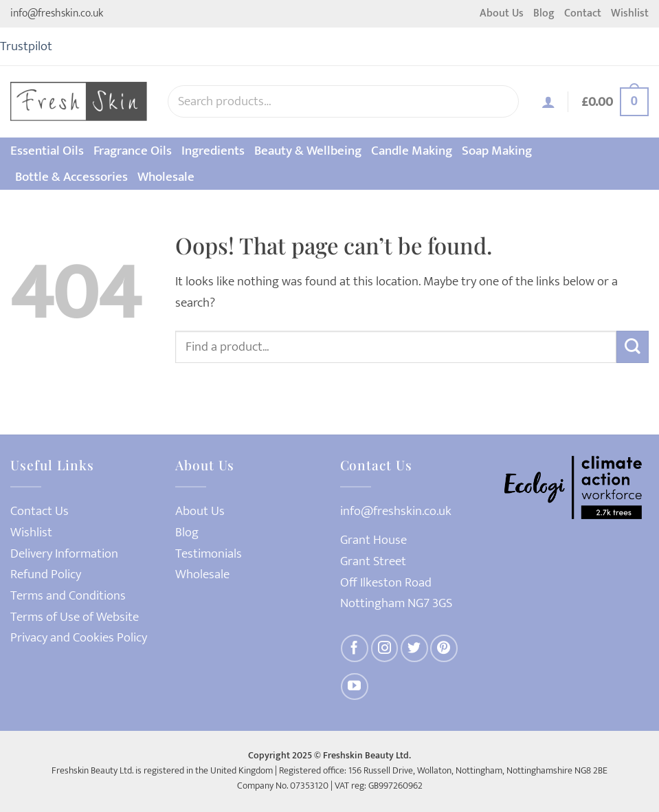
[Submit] (633, 347)
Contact (583, 13)
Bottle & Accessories (71, 177)
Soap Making (497, 151)
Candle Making (412, 151)
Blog (544, 13)
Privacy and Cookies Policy (79, 638)
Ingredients (213, 151)
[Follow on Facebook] (355, 648)
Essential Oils (47, 151)
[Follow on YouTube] (355, 687)
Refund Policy (46, 574)
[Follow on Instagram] (385, 648)
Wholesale (166, 177)
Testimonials (209, 554)
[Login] (548, 102)
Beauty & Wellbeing (308, 151)
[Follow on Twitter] (414, 648)
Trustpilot (26, 46)
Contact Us (40, 511)
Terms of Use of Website (75, 617)
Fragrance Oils (133, 151)
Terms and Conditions (68, 596)
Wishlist (630, 13)
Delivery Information (64, 554)
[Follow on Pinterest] (444, 648)
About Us (502, 13)
